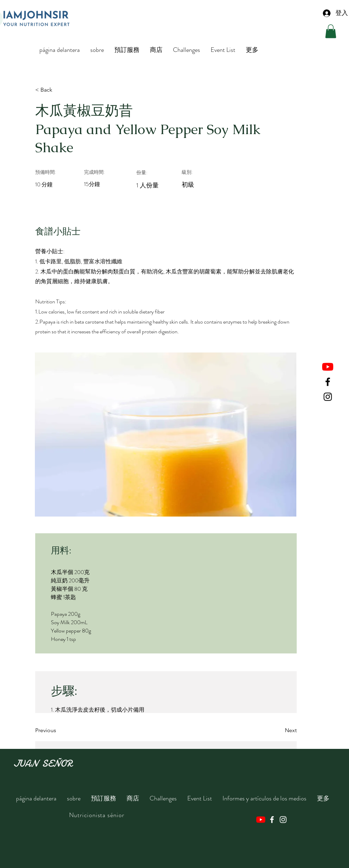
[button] (331, 31)
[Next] (279, 730)
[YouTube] (328, 367)
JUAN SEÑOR (43, 764)
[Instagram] (328, 397)
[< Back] (58, 90)
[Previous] (58, 730)
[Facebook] (328, 382)
